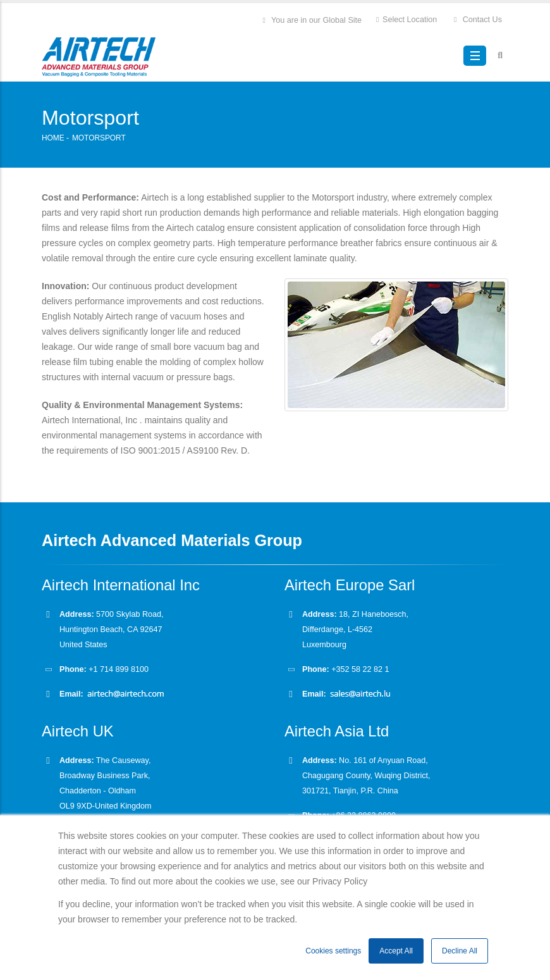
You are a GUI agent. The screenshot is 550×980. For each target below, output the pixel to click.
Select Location (406, 19)
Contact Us (477, 19)
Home (53, 138)
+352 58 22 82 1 (359, 669)
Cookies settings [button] (333, 951)
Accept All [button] (396, 951)
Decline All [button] (460, 951)
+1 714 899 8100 (119, 669)
